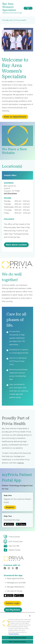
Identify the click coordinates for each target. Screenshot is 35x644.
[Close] (30, 616)
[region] (17, 628)
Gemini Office (10, 175)
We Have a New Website (14, 151)
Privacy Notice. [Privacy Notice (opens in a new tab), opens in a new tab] (14, 634)
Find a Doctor (14, 537)
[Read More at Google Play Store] (19, 595)
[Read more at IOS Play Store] (9, 524)
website (20, 463)
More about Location (16, 245)
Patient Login (13, 603)
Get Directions (10, 193)
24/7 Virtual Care (15, 542)
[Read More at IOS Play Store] (9, 595)
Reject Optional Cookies (17, 642)
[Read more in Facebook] (5, 568)
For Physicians (13, 610)
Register (10, 507)
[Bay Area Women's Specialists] (12, 8)
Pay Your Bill (14, 546)
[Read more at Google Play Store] (21, 524)
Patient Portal (14, 550)
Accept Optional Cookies (18, 638)
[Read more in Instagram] (9, 568)
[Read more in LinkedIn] (17, 568)
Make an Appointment (15, 117)
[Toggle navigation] (28, 8)
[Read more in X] (13, 568)
